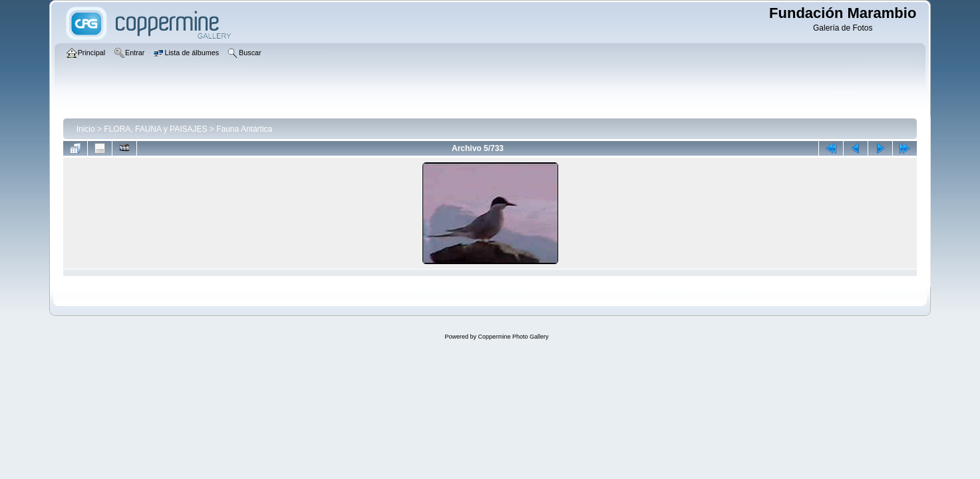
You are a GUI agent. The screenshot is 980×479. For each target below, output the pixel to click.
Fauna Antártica (244, 129)
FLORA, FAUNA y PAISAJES (155, 129)
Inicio (86, 129)
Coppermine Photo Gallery (513, 337)
